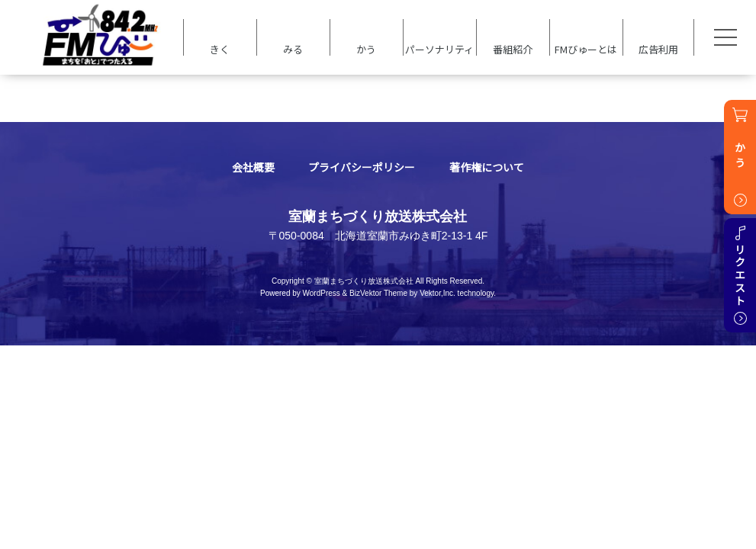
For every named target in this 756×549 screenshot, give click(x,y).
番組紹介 (513, 49)
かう (366, 49)
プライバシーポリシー (362, 167)
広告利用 (658, 49)
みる (293, 49)
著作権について (487, 167)
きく (220, 49)
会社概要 (253, 167)
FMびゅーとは (586, 49)
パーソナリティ (439, 49)
